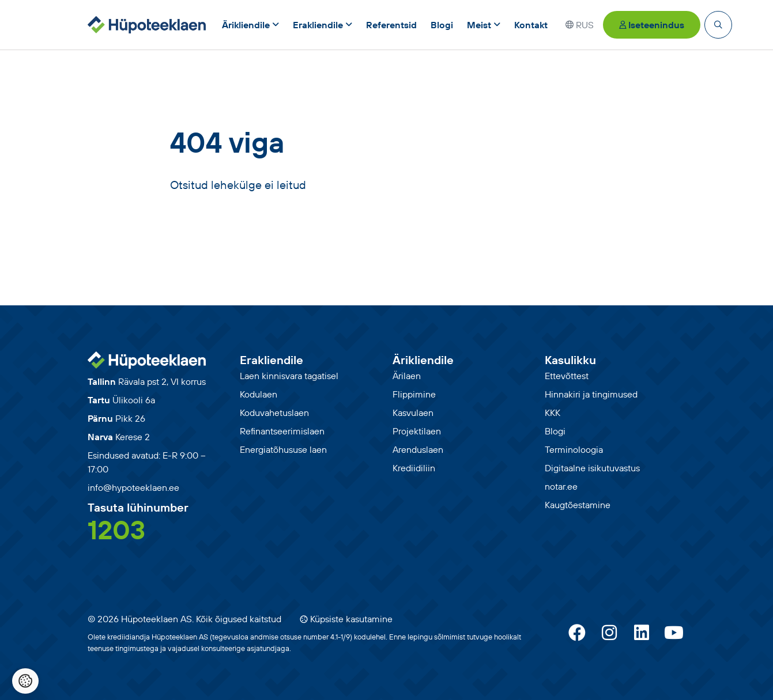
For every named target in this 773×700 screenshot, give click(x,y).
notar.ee (561, 486)
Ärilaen (407, 376)
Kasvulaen (413, 413)
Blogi (555, 431)
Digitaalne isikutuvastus (592, 468)
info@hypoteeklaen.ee (133, 487)
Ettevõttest (567, 376)
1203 (116, 529)
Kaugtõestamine (578, 505)
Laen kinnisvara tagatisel (289, 376)
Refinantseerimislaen (282, 431)
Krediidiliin (414, 468)
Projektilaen (417, 431)
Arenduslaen (418, 449)
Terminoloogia (574, 449)
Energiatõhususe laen (283, 449)
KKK (553, 413)
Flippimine (414, 394)
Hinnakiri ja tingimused (591, 394)
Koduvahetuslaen (274, 413)
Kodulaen (259, 394)
